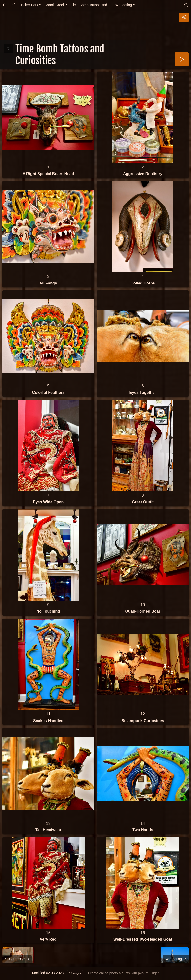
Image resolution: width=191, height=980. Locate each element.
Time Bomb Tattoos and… (91, 5)
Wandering (124, 5)
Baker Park (30, 5)
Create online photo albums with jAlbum (118, 973)
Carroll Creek (54, 5)
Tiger (155, 973)
